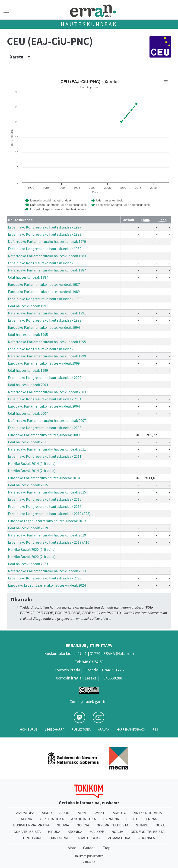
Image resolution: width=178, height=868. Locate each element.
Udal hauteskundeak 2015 (28, 485)
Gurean (89, 848)
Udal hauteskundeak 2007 (28, 413)
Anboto (120, 813)
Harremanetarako (131, 729)
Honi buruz (29, 729)
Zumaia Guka (119, 838)
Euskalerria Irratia (31, 825)
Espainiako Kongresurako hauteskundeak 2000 (45, 378)
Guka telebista (27, 832)
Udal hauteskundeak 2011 (28, 442)
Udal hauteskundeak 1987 (28, 277)
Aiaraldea (25, 813)
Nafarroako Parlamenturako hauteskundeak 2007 (47, 420)
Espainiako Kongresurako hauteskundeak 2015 (45, 499)
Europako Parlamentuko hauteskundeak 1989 (44, 292)
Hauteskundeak (89, 24)
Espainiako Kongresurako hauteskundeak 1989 (45, 299)
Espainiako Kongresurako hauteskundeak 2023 (45, 578)
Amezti (99, 813)
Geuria (63, 825)
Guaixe (142, 825)
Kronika (75, 832)
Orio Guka (32, 838)
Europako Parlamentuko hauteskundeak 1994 (44, 327)
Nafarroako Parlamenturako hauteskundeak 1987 (47, 270)
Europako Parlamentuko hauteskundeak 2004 (44, 406)
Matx (72, 848)
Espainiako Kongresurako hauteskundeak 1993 (45, 320)
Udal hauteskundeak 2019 (28, 528)
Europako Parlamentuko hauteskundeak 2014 (44, 478)
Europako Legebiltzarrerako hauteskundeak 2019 (47, 521)
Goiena (83, 825)
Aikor (47, 813)
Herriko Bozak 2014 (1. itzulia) (32, 463)
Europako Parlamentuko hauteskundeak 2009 (44, 435)
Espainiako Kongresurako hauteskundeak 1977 (45, 227)
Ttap (107, 848)
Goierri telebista (113, 825)
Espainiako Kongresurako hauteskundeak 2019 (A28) (49, 514)
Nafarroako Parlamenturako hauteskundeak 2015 (47, 492)
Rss (155, 729)
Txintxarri (59, 838)
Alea (82, 813)
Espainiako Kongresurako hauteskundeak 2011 (45, 456)
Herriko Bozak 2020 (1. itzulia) (32, 549)
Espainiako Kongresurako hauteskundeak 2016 (45, 506)
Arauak (104, 729)
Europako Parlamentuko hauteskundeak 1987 (44, 284)
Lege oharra (55, 729)
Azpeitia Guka (52, 819)
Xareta (20, 57)
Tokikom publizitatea (89, 856)
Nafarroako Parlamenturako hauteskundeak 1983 (47, 256)
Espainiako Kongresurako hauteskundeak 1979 (45, 234)
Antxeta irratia (148, 813)
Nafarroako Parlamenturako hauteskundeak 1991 (47, 313)
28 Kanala (146, 838)
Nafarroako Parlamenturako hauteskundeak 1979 (47, 241)
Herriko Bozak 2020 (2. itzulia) (32, 557)
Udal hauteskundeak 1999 (28, 370)
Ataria (27, 819)
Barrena (111, 819)
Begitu (132, 819)
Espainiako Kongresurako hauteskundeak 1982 (45, 249)
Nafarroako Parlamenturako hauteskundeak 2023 (47, 571)
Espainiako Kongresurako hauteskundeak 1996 (45, 349)
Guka (160, 825)
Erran (151, 819)
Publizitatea (81, 729)
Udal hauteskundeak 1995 (28, 335)
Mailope (97, 832)
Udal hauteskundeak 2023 (28, 564)
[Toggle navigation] (6, 11)
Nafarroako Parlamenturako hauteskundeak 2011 (47, 449)
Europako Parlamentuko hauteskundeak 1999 (44, 363)
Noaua (117, 832)
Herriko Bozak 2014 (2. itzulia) (32, 471)
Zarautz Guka (88, 838)
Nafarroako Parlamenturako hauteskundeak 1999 (47, 356)
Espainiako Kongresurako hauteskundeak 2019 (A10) (49, 542)
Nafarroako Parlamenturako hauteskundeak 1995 (47, 342)
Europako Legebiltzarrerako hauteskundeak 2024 (47, 585)
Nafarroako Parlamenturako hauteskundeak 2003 (47, 392)
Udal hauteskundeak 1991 (28, 306)
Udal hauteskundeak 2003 (28, 385)
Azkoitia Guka (84, 819)
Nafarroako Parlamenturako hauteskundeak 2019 (47, 535)
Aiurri (65, 813)
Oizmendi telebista (148, 832)
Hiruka (54, 832)
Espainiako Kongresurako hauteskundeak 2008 (45, 428)
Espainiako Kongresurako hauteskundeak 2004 (45, 399)
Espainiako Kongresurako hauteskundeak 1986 (45, 263)
